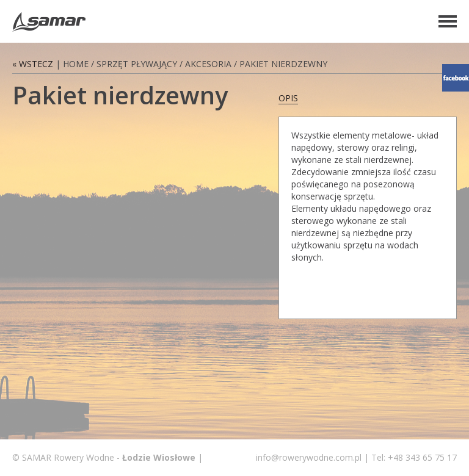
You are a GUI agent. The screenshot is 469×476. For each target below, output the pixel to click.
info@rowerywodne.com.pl (309, 457)
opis (288, 98)
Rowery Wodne (49, 22)
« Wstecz (33, 64)
